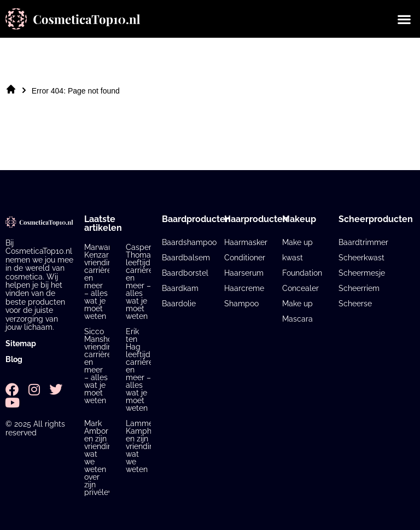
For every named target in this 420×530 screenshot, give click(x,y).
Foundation (302, 273)
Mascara (297, 319)
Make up (297, 304)
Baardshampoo (189, 242)
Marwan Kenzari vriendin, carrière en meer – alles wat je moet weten (99, 282)
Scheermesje (362, 273)
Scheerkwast (361, 258)
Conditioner (245, 258)
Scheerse (355, 304)
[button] (404, 19)
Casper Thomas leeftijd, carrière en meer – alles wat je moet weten (140, 282)
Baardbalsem (186, 258)
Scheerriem (359, 288)
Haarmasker (246, 242)
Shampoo (241, 304)
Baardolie (179, 304)
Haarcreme (244, 288)
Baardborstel (185, 273)
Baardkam (180, 288)
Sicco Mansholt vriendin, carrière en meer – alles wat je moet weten (101, 366)
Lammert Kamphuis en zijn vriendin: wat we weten (144, 446)
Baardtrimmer (363, 242)
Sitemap (21, 343)
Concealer (301, 288)
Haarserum (244, 273)
